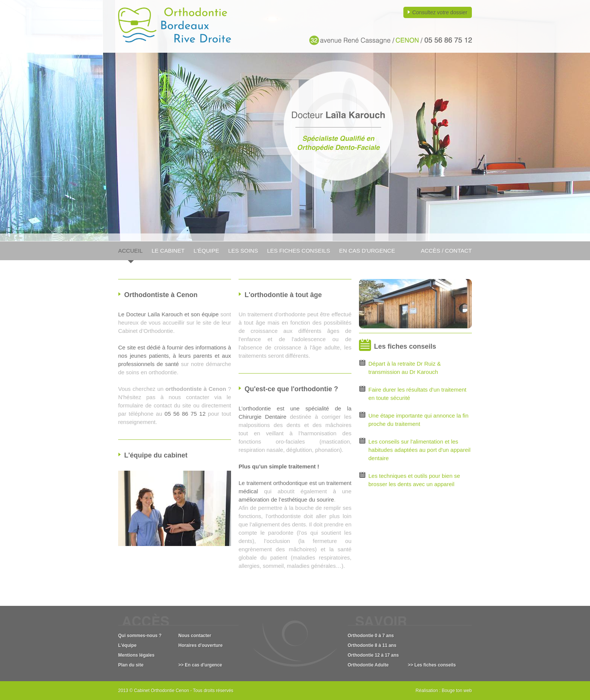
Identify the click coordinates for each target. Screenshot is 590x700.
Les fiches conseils (299, 251)
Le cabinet (168, 251)
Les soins (243, 251)
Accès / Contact (446, 251)
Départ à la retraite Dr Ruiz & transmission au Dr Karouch (405, 368)
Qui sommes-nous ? (140, 636)
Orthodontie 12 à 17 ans (373, 655)
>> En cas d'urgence (200, 665)
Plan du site (131, 665)
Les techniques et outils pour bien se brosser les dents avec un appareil (414, 480)
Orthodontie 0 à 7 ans (371, 636)
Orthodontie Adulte (368, 665)
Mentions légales (136, 655)
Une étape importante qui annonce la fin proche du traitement (418, 420)
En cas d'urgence (367, 251)
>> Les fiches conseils (432, 665)
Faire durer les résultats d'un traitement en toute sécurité (417, 394)
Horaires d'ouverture (201, 645)
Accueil (130, 251)
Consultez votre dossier (440, 12)
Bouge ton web (457, 691)
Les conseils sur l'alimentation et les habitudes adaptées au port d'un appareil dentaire (419, 450)
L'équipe (207, 251)
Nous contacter (195, 636)
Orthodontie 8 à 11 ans (372, 645)
